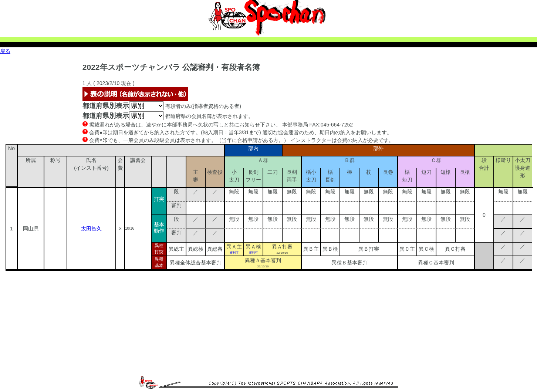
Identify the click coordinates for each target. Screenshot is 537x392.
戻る (5, 51)
